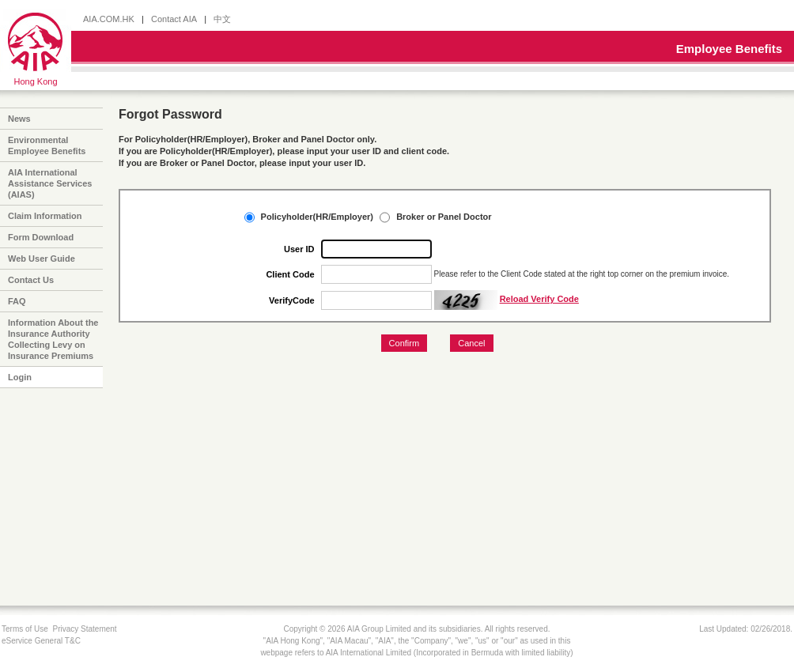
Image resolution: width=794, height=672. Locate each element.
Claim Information (45, 216)
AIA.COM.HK (109, 19)
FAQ (17, 301)
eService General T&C (41, 641)
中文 (222, 19)
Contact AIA (174, 19)
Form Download (41, 237)
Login (20, 377)
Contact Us (31, 280)
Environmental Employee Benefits (47, 145)
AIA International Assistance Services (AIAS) (50, 183)
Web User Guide (42, 259)
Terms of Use (25, 629)
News (19, 119)
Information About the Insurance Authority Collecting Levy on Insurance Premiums (53, 339)
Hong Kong (35, 81)
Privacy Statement (84, 629)
